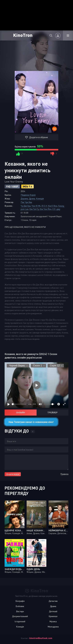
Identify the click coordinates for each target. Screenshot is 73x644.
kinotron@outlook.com (41, 638)
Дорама (24, 198)
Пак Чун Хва (26, 202)
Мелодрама (53, 627)
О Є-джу (56, 209)
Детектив (53, 601)
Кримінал (53, 616)
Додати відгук (13, 474)
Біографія (20, 601)
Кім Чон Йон (46, 209)
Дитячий (53, 611)
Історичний (20, 621)
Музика (53, 621)
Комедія (40, 198)
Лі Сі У (44, 206)
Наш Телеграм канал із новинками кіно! (31, 422)
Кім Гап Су (34, 209)
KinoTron (23, 35)
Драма (32, 198)
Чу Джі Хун (26, 206)
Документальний (20, 616)
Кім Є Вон (53, 206)
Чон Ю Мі (36, 206)
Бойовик (20, 606)
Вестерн (20, 611)
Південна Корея (28, 195)
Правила (64, 474)
